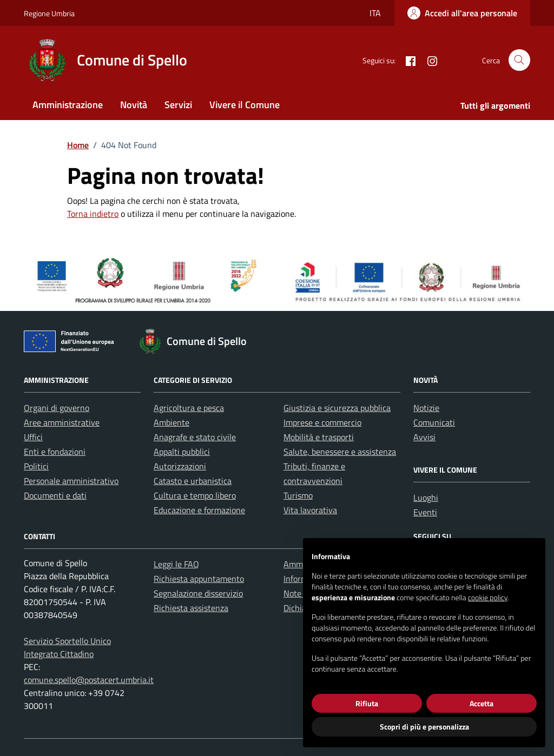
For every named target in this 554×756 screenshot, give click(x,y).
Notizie (426, 408)
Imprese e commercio (322, 422)
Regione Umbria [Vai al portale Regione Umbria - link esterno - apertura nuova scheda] (49, 13)
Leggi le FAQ (176, 564)
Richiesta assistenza (191, 608)
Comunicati (434, 422)
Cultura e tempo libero (195, 495)
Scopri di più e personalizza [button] (424, 727)
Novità (134, 105)
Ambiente (172, 422)
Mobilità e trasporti (319, 437)
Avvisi (424, 437)
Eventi (425, 512)
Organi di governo (57, 408)
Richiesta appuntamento (199, 579)
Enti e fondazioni (55, 452)
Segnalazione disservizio (198, 593)
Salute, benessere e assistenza (340, 452)
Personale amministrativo (71, 481)
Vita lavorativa (310, 510)
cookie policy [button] (488, 597)
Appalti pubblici (182, 452)
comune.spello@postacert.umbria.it (89, 680)
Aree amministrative (62, 422)
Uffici (33, 437)
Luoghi (426, 498)
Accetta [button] (482, 703)
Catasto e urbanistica (193, 481)
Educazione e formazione (199, 510)
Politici (36, 466)
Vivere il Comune (245, 105)
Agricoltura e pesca (189, 408)
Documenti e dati (55, 495)
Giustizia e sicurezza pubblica (337, 408)
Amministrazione (68, 105)
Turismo (298, 495)
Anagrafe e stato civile (195, 437)
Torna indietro (93, 214)
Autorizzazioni (180, 466)
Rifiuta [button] (367, 703)
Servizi (178, 105)
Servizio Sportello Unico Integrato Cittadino (67, 647)
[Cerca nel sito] (519, 60)
